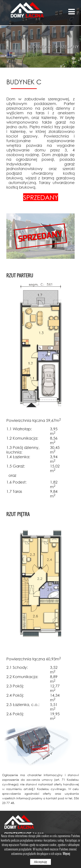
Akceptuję (40, 862)
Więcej (66, 854)
